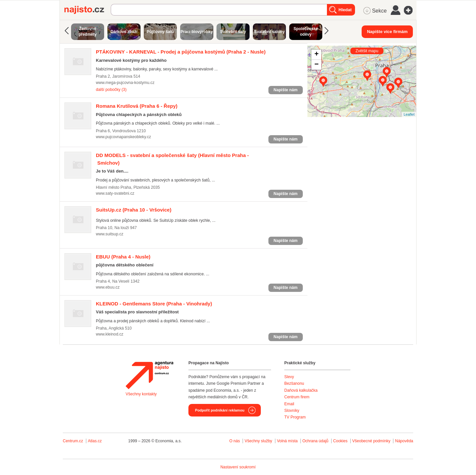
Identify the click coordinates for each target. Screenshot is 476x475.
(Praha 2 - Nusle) (181, 52)
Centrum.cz (73, 441)
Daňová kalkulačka (301, 390)
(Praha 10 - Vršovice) (134, 210)
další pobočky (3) (111, 90)
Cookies (340, 441)
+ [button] (317, 55)
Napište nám (286, 90)
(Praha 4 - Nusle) (123, 257)
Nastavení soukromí (238, 467)
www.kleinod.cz (110, 334)
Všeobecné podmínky (371, 441)
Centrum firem (297, 397)
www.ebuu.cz (108, 287)
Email (289, 404)
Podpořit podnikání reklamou (220, 410)
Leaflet (409, 114)
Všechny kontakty (141, 394)
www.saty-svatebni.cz (115, 193)
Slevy (289, 377)
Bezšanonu (294, 383)
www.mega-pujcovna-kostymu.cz (125, 83)
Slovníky (292, 411)
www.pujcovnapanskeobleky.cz (123, 137)
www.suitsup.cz (110, 234)
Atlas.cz (95, 441)
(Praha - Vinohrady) (154, 304)
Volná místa (287, 441)
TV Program (295, 417)
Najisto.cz (88, 10)
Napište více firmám (387, 32)
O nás (235, 441)
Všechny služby (259, 441)
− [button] (317, 65)
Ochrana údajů (316, 441)
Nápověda (404, 441)
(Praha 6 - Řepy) (137, 106)
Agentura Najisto (149, 375)
